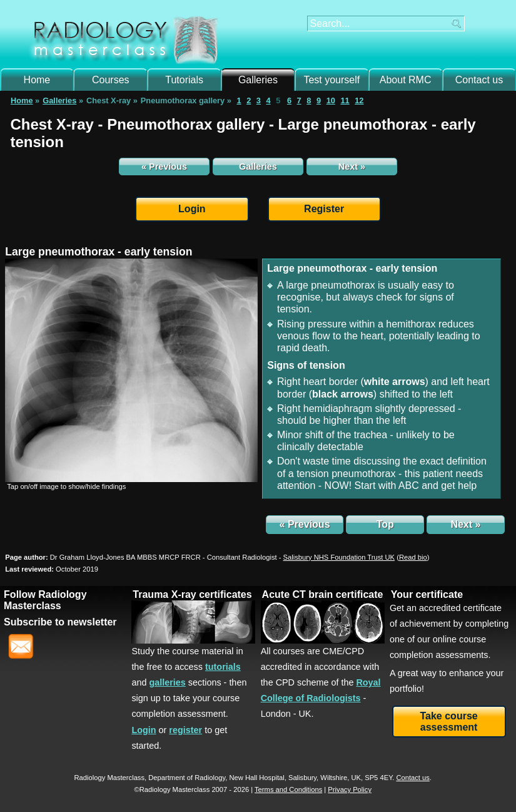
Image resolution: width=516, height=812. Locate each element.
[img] (131, 370)
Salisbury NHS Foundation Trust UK (339, 557)
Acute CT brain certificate (323, 594)
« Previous (164, 167)
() (413, 557)
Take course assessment (448, 722)
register (185, 730)
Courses (111, 80)
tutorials (223, 667)
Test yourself (331, 80)
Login (192, 209)
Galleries (258, 80)
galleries (167, 682)
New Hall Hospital (256, 778)
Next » (352, 167)
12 (359, 100)
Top (385, 524)
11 (345, 100)
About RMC (406, 80)
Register (324, 209)
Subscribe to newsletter (60, 622)
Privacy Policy (350, 789)
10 (331, 100)
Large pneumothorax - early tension (99, 252)
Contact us (479, 80)
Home (37, 80)
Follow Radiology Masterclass (45, 600)
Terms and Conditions (288, 789)
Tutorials (184, 80)
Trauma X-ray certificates (192, 594)
